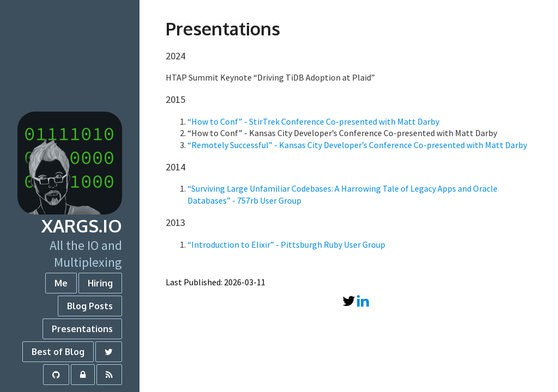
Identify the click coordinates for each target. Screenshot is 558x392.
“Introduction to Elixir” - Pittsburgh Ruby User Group (286, 244)
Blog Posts (90, 306)
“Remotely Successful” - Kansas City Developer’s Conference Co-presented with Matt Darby (357, 145)
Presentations (82, 329)
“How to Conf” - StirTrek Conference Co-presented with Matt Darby (313, 121)
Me (61, 283)
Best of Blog (58, 352)
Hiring (100, 283)
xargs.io (82, 226)
